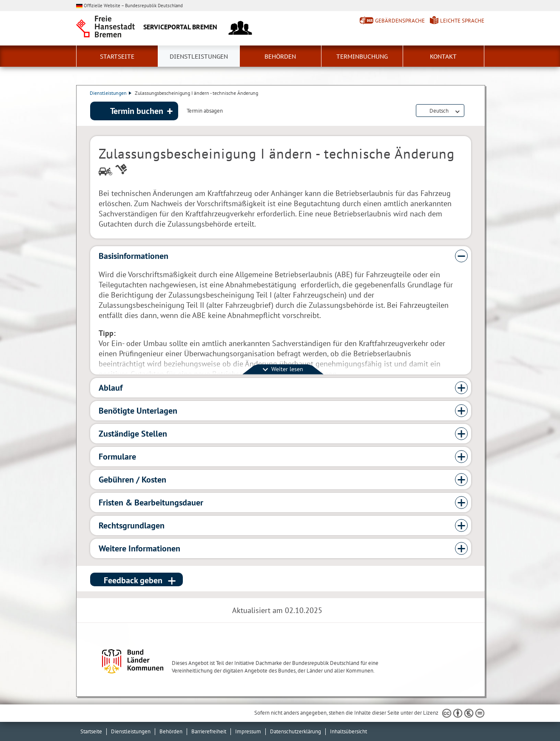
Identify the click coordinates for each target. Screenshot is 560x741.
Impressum (248, 731)
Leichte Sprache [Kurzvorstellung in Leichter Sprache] (462, 21)
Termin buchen (137, 111)
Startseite (117, 57)
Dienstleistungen (199, 57)
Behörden (280, 57)
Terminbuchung (362, 57)
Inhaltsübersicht (348, 731)
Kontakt (443, 57)
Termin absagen (205, 111)
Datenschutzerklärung (296, 731)
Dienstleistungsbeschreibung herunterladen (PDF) (469, 111)
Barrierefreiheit (209, 731)
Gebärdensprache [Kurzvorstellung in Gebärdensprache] (400, 21)
